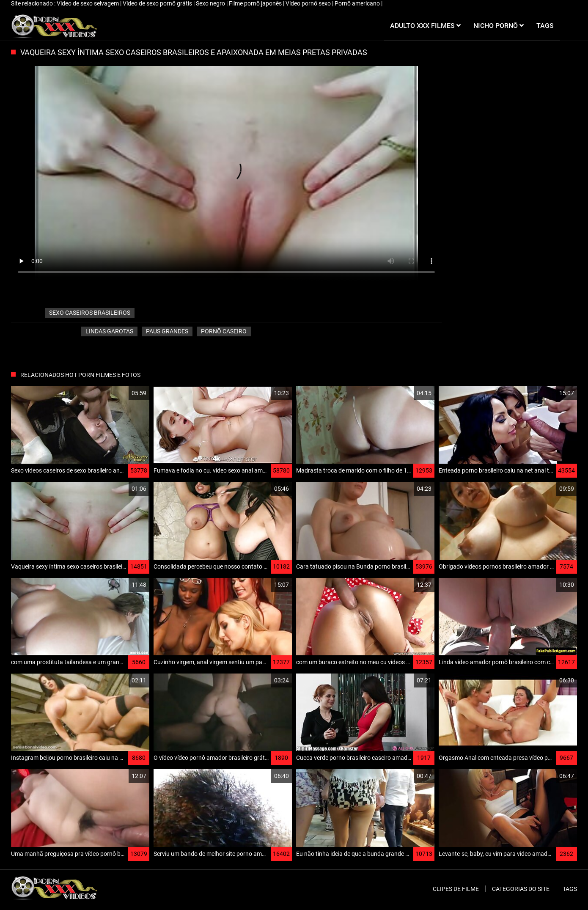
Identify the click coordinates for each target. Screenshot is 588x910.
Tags (570, 889)
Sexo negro (211, 3)
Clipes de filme (456, 889)
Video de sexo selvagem (88, 3)
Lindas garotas (109, 331)
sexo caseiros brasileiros (90, 313)
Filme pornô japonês (256, 3)
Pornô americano (358, 3)
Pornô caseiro (224, 331)
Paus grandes (167, 331)
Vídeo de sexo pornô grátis (158, 3)
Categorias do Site (521, 889)
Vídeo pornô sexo (309, 3)
